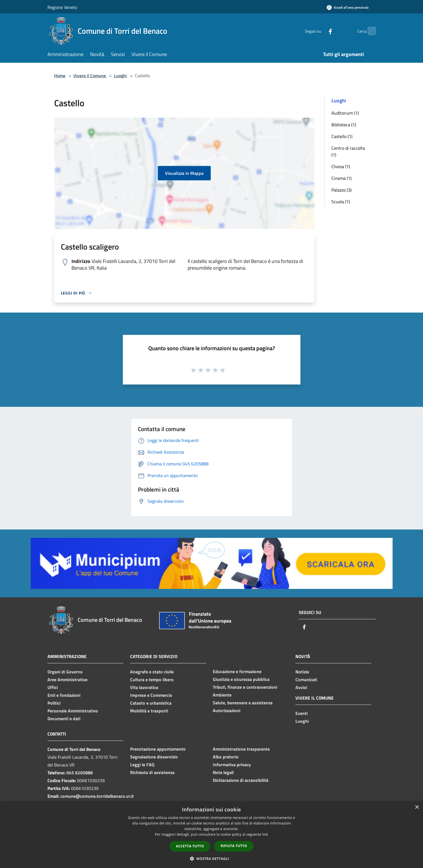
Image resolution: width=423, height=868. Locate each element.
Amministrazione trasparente (241, 749)
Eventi (302, 713)
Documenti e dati (64, 719)
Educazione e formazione (237, 671)
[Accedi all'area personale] (348, 7)
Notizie (302, 672)
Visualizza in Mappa (184, 173)
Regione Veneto (62, 7)
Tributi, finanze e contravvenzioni (245, 687)
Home (60, 76)
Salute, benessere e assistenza (243, 703)
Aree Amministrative (67, 680)
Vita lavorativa (144, 687)
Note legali (223, 772)
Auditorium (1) (345, 113)
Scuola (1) (341, 202)
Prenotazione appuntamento (158, 749)
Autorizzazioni (227, 710)
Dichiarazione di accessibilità (241, 780)
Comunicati (306, 680)
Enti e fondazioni (64, 695)
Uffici (53, 687)
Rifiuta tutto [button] (234, 846)
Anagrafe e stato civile (152, 672)
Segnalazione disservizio (154, 757)
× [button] (417, 807)
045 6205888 (80, 773)
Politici (54, 703)
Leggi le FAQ (142, 765)
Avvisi (301, 687)
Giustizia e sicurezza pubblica (241, 679)
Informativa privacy (232, 765)
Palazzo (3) (341, 190)
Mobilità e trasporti (149, 711)
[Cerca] (369, 31)
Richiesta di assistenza (152, 772)
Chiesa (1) (341, 166)
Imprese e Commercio (151, 695)
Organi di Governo (65, 672)
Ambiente (222, 695)
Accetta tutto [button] (190, 846)
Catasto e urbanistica (151, 703)
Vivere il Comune (90, 76)
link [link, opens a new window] (265, 834)
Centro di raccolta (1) (348, 151)
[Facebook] (319, 31)
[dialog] (212, 835)
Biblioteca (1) (344, 125)
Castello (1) (342, 136)
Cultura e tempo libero (152, 680)
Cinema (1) (341, 178)
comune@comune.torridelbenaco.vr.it (97, 796)
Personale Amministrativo (73, 711)
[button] (212, 859)
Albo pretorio (226, 757)
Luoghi (120, 76)
